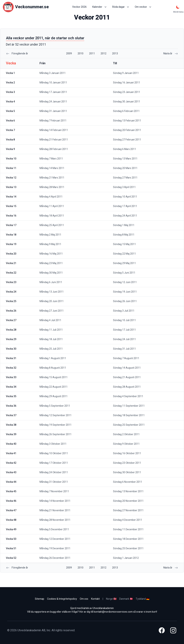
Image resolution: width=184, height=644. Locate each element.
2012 (103, 54)
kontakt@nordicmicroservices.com (113, 612)
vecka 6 (10, 121)
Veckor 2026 (79, 7)
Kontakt (95, 599)
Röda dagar (121, 7)
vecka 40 (11, 444)
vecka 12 (11, 178)
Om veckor (143, 7)
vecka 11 (11, 168)
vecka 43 (11, 472)
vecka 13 (11, 187)
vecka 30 (11, 349)
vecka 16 (11, 216)
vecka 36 (11, 406)
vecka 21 (11, 263)
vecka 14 (11, 197)
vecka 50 (11, 539)
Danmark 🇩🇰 (126, 599)
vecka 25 (11, 301)
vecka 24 (11, 292)
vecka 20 (11, 254)
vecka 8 (10, 140)
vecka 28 (11, 330)
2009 (69, 54)
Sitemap (40, 599)
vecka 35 (11, 396)
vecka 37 (11, 415)
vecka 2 (10, 83)
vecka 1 (10, 73)
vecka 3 (10, 92)
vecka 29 (11, 339)
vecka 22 (11, 273)
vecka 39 (11, 434)
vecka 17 (11, 225)
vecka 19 (11, 244)
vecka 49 (11, 529)
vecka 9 (10, 149)
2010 (80, 54)
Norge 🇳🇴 (111, 599)
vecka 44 (11, 482)
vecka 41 (11, 453)
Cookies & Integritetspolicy (62, 599)
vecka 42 (11, 463)
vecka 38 (11, 425)
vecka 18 (11, 235)
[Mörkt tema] (178, 7)
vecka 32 (11, 368)
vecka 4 (10, 102)
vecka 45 (11, 491)
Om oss (84, 599)
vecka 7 (10, 130)
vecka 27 (11, 320)
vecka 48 (11, 520)
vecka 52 (11, 558)
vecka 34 (11, 387)
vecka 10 (11, 159)
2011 (92, 54)
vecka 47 (11, 510)
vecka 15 (11, 206)
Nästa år (171, 54)
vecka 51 (11, 548)
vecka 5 (10, 111)
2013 (115, 54)
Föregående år (17, 54)
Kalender (99, 7)
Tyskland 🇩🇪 (142, 599)
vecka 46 (11, 501)
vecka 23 (11, 282)
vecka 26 (11, 311)
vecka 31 (11, 358)
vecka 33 (11, 377)
